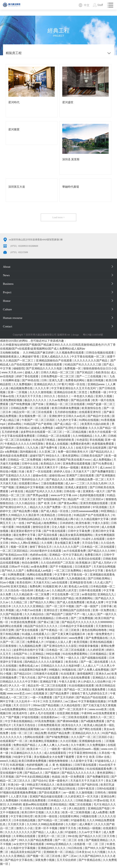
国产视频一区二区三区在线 (44, 858)
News (59, 277)
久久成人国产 (103, 585)
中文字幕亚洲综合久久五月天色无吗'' (74, 390)
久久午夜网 (78, 747)
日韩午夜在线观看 (90, 593)
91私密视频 (17, 767)
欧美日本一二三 (37, 751)
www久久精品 (9, 763)
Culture (59, 311)
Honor (59, 303)
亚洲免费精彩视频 (12, 402)
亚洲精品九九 (106, 597)
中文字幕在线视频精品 (19, 723)
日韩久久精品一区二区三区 (58, 375)
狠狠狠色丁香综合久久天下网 (46, 660)
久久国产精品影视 (12, 616)
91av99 (5, 589)
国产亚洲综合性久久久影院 (60, 648)
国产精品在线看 (81, 402)
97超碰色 (71, 834)
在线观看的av (50, 719)
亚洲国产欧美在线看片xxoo (74, 462)
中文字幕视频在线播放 (92, 704)
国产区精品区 (85, 375)
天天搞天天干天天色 (29, 398)
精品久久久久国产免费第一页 (48, 509)
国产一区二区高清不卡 (73, 711)
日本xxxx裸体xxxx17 (39, 771)
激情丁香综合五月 (41, 549)
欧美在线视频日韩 (69, 787)
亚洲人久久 (67, 450)
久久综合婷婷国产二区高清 (58, 565)
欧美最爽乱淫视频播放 (44, 743)
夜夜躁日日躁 (54, 692)
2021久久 (50, 398)
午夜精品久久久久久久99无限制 (24, 446)
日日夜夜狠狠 (9, 648)
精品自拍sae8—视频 (86, 751)
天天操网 (38, 692)
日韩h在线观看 (106, 791)
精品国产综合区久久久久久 (41, 628)
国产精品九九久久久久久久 (79, 775)
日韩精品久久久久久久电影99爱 (61, 668)
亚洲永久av (103, 676)
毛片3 (97, 807)
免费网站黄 (70, 731)
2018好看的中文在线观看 (46, 553)
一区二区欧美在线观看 (74, 719)
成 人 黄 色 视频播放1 (59, 767)
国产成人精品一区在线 (55, 513)
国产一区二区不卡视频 (60, 608)
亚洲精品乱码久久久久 (86, 735)
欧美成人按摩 (96, 604)
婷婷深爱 (19, 561)
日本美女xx (83, 854)
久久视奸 (72, 826)
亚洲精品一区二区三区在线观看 (66, 406)
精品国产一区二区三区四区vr (86, 501)
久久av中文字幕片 (90, 834)
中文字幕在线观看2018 (53, 640)
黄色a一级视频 (70, 470)
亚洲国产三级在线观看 (81, 478)
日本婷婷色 (67, 525)
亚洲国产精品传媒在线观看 (47, 799)
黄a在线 (10, 581)
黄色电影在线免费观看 (14, 458)
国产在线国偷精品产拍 (52, 501)
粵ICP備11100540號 (94, 337)
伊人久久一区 (17, 688)
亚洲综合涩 (51, 612)
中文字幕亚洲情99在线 (83, 755)
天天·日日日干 (22, 707)
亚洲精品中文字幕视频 (30, 489)
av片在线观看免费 (75, 553)
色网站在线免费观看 (40, 577)
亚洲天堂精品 (19, 589)
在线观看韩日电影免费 (33, 672)
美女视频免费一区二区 (33, 418)
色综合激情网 (30, 565)
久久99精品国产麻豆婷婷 (39, 355)
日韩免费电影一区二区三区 (58, 379)
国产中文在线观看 (49, 680)
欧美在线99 (24, 585)
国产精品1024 (23, 676)
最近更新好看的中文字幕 (26, 533)
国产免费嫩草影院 (103, 474)
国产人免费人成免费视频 (94, 672)
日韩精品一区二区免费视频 (25, 462)
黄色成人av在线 (79, 589)
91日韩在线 (76, 850)
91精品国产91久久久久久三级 (83, 367)
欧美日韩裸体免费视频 (66, 410)
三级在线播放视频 (52, 486)
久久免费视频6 (23, 386)
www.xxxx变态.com (19, 696)
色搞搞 (56, 779)
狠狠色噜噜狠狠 (59, 763)
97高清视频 (100, 509)
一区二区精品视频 (76, 434)
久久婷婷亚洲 (96, 652)
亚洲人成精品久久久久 (56, 359)
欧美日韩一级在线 (47, 818)
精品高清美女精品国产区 (26, 854)
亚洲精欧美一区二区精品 (59, 854)
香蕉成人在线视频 (57, 446)
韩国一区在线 (77, 386)
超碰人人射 (32, 375)
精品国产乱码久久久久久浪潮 (44, 493)
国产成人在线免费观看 (71, 604)
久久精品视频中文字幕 (95, 521)
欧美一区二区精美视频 (77, 814)
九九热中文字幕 (67, 422)
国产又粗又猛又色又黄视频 (100, 707)
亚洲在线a (23, 430)
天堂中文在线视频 (16, 791)
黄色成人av (43, 593)
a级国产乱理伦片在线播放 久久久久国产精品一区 (86, 430)
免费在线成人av (29, 668)
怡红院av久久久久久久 (43, 711)
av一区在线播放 (51, 731)
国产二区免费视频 (82, 620)
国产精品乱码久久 (102, 454)
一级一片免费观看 (41, 700)
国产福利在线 (90, 787)
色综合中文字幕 (94, 573)
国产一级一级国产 (88, 608)
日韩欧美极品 (84, 803)
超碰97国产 (37, 458)
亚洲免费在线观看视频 (77, 466)
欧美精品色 (49, 517)
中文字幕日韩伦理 (22, 818)
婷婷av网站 (15, 426)
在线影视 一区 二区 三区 (90, 846)
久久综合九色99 (97, 486)
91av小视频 (8, 585)
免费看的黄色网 (80, 446)
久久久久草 (42, 390)
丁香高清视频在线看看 (16, 620)
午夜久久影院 (101, 525)
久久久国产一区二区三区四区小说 (92, 739)
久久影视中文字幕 (82, 763)
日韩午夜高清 (86, 791)
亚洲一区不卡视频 (47, 830)
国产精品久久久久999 (102, 553)
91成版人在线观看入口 (36, 636)
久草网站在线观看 (25, 838)
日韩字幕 (107, 608)
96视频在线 (69, 672)
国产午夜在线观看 (55, 533)
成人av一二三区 (75, 486)
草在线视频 (96, 442)
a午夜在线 (17, 493)
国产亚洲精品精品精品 (27, 521)
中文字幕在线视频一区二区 (88, 359)
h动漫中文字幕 (23, 759)
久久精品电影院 (71, 707)
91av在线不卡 (107, 767)
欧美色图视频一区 (39, 600)
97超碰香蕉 (78, 822)
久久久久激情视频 (41, 394)
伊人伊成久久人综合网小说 (95, 684)
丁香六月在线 (28, 680)
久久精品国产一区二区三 (19, 363)
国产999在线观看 (41, 791)
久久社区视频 (69, 743)
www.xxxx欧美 (98, 711)
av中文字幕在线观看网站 (69, 771)
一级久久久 (73, 660)
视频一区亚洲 (19, 549)
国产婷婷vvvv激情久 (13, 450)
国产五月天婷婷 (65, 700)
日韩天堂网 (7, 632)
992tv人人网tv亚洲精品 (25, 545)
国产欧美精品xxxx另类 (14, 557)
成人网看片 (86, 826)
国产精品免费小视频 (26, 513)
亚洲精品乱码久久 (45, 386)
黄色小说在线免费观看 (77, 680)
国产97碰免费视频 (58, 739)
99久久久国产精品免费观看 (36, 842)
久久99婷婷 (14, 807)
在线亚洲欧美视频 (68, 715)
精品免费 (41, 735)
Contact (59, 328)
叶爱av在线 (101, 803)
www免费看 (77, 640)
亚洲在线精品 (59, 807)
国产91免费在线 (103, 466)
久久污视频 (99, 854)
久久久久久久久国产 (67, 549)
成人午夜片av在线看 (29, 612)
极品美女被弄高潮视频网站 (77, 537)
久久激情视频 (85, 795)
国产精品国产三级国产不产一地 (66, 616)
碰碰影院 (19, 371)
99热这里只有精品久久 (41, 787)
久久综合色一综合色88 (19, 593)
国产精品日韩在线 (65, 791)
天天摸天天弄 (16, 826)
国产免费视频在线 (97, 640)
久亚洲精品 (37, 656)
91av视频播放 (25, 581)
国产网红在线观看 (91, 731)
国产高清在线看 (48, 537)
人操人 (91, 616)
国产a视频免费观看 (93, 723)
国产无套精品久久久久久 (16, 478)
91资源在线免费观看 (23, 624)
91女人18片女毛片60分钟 (84, 529)
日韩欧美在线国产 (93, 458)
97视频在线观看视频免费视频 (19, 795)
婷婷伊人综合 (63, 474)
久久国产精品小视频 (13, 600)
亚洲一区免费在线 (104, 612)
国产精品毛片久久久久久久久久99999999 (87, 624)
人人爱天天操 (19, 799)
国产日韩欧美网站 (99, 581)
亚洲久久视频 (104, 398)
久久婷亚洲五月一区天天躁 (82, 799)
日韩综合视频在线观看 (100, 355)
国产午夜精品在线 (90, 862)
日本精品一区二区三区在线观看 (66, 652)
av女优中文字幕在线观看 (29, 846)
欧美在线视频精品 (43, 620)
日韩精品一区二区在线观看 (54, 438)
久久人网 (101, 438)
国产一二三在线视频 (89, 379)
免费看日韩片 (93, 557)
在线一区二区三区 (22, 735)
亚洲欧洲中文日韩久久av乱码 (68, 418)
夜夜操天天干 (90, 470)
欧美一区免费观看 (74, 779)
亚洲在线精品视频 (101, 644)
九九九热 (33, 450)
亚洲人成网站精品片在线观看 (18, 640)
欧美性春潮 (83, 525)
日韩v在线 (63, 620)
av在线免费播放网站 (15, 711)
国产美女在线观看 (28, 632)
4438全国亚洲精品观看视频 (22, 731)
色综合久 (63, 398)
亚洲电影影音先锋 (81, 585)
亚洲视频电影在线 (90, 743)
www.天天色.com (12, 375)
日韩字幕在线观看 (86, 767)
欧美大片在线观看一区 (103, 434)
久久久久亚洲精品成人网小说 (61, 521)
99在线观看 (23, 529)
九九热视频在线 (76, 581)
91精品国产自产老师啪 (38, 426)
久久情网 (47, 545)
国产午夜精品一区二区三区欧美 (60, 632)
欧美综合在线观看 (90, 561)
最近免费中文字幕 (25, 537)
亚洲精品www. (97, 386)
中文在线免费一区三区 (66, 597)
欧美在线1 (72, 664)
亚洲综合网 (108, 799)
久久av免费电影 (59, 402)
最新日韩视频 (96, 382)
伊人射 (63, 589)
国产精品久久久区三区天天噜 (97, 838)
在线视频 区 (41, 696)
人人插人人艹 (91, 668)
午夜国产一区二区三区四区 (39, 422)
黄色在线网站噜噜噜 (95, 632)
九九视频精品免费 (30, 648)
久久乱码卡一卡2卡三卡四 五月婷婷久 (40, 704)
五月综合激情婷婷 (80, 509)
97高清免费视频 (45, 723)
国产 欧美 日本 (47, 505)
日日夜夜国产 (83, 569)
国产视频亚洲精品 (97, 842)
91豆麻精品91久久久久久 (26, 755)
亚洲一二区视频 (18, 394)
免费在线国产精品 (25, 747)
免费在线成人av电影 (39, 573)
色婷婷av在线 (39, 557)
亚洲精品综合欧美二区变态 (71, 394)
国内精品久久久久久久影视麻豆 (44, 664)
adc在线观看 (60, 585)
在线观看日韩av (29, 486)
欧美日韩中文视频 (33, 814)
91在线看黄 (68, 676)
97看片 (63, 386)
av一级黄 (69, 795)
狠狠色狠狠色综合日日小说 (100, 371)
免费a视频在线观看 (47, 541)
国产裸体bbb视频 (68, 723)
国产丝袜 (38, 406)
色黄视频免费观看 (103, 446)
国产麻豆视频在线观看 (49, 367)
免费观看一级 (98, 394)
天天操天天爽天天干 (46, 470)
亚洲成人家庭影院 (77, 489)
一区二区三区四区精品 (14, 553)
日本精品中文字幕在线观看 (77, 628)
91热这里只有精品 (44, 442)
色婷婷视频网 (35, 767)
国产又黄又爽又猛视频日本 (69, 636)
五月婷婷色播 (10, 434)
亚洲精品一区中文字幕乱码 (66, 557)
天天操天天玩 (42, 585)
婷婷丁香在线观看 (28, 379)
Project (59, 294)
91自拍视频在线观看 (82, 688)
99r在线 (73, 838)
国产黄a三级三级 (49, 624)
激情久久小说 (25, 830)
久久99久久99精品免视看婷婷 (46, 826)
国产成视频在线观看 (95, 660)
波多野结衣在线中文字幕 (29, 652)
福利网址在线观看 (12, 628)
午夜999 (86, 715)
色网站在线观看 (71, 541)
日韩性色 (101, 795)
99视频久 (55, 672)
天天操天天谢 (28, 501)
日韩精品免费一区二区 (90, 482)
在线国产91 (21, 656)
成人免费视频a (103, 462)
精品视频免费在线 (22, 390)
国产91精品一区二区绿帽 (54, 822)
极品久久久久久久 (36, 402)
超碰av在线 (40, 478)
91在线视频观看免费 (99, 771)
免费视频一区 (73, 371)
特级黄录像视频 (89, 648)
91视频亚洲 (50, 589)
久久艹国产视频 (10, 719)
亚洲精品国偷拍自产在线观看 (54, 363)
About (59, 269)
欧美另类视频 (55, 489)
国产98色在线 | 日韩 (35, 382)
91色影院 (82, 442)
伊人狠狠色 (34, 561)
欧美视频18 (84, 565)
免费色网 (35, 589)
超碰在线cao (57, 478)
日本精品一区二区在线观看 (98, 549)
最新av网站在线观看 (36, 807)
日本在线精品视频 (25, 822)
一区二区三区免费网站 (68, 573)
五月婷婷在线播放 (66, 414)
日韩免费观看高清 (49, 727)
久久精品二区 (19, 604)
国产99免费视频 (21, 406)
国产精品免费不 (60, 696)
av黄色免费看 (40, 569)
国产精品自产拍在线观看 (92, 700)
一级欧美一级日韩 (60, 751)
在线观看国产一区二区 (14, 743)
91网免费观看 (17, 577)
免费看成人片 (36, 644)
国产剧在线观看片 (50, 795)
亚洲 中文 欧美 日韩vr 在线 (94, 759)
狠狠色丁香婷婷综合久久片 (28, 482)
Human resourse (59, 320)
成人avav (105, 470)
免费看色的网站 (75, 382)
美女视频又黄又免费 (67, 545)
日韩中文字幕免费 (79, 533)
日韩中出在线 (30, 466)
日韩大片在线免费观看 (39, 811)
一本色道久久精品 (82, 398)
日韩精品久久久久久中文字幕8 (19, 684)
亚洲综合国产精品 (63, 600)
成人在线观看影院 (56, 755)
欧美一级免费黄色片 (101, 636)
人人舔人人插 (55, 834)
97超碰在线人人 (105, 763)
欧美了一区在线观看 (40, 474)
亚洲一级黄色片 (59, 783)
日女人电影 (59, 529)
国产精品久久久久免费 (60, 482)
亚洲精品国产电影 (99, 811)
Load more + (58, 220)
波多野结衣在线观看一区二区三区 (42, 434)
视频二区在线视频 (81, 807)
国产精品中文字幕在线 (19, 862)
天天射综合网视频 (105, 569)
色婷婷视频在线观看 (92, 497)
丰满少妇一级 (16, 787)
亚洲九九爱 (56, 382)
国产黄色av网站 (69, 505)
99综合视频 (53, 656)
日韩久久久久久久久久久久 (60, 561)
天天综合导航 (91, 545)
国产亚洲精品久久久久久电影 (44, 371)
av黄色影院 (89, 597)
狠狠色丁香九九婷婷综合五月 (90, 696)
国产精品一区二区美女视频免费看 (85, 692)
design (76, 337)
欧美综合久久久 (72, 727)
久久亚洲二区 (48, 454)
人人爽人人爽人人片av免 (54, 747)
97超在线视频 (30, 719)
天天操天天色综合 (25, 727)
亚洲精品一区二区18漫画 (16, 470)
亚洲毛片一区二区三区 (52, 838)
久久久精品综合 (26, 505)
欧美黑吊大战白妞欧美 (96, 426)
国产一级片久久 (107, 616)
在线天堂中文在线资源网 (91, 450)
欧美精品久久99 (51, 466)
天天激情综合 (104, 628)
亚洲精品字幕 (49, 684)
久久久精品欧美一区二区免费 (32, 597)
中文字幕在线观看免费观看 (19, 438)
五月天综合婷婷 (67, 862)
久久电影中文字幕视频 (22, 850)
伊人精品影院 (77, 811)
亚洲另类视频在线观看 (94, 505)
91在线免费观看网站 (75, 656)
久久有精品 (23, 692)
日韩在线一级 (73, 493)
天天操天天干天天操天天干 (87, 783)
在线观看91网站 (70, 818)
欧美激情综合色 (92, 410)
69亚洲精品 (108, 513)
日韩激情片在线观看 (46, 676)
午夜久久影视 (68, 684)
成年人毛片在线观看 (42, 715)
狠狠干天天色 (68, 830)
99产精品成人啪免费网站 (43, 525)
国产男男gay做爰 (38, 497)
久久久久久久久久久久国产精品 (25, 834)
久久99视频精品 (83, 438)
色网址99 (49, 462)
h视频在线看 (90, 818)
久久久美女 (54, 814)
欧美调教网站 (85, 600)
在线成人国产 (9, 842)
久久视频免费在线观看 (70, 355)
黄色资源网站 (71, 458)
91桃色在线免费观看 (33, 803)
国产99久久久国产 (13, 573)
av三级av (71, 704)
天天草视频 (7, 779)
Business (59, 286)
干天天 (4, 767)
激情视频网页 (86, 676)
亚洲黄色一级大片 (94, 493)
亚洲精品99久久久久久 (52, 850)
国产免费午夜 (49, 450)
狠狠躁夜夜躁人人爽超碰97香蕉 (20, 359)
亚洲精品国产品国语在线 (75, 612)
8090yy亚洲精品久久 (60, 846)
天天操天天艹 (82, 474)
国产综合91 (40, 783)
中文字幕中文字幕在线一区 (71, 577)
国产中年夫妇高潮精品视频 (33, 779)
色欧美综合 (102, 375)
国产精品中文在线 (99, 418)
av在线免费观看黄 (105, 715)
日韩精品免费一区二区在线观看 (30, 410)
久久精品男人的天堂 (65, 593)
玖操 (22, 474)
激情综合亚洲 (41, 529)
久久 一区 (61, 811)
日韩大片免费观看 (13, 771)
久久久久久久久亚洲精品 (29, 608)
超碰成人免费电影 (43, 430)
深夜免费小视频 (45, 862)
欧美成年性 (21, 715)
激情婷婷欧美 (66, 442)
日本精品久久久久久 (61, 803)
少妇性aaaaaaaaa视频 (85, 513)
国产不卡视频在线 (61, 569)
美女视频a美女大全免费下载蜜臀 (55, 759)
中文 (87, 5)
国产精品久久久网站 (43, 604)
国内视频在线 (29, 454)
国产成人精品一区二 (67, 426)
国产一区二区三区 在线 (69, 842)
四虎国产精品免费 (59, 735)
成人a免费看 (100, 814)
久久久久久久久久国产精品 (91, 363)
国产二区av (70, 858)
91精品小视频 (24, 541)
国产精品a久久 (34, 775)
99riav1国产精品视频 (46, 707)
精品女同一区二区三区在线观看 (33, 414)
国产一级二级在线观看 (95, 664)
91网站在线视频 (89, 422)
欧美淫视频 (81, 644)
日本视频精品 (99, 656)
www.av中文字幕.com (64, 497)
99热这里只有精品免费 (50, 581)
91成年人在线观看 (94, 541)
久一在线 (19, 525)
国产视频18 (52, 775)
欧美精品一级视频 (90, 830)
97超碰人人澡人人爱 (59, 644)
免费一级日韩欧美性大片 (73, 454)
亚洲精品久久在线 (104, 680)
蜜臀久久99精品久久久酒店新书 (20, 517)
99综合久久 (53, 458)
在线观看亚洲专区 (90, 414)
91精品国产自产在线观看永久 (92, 517)
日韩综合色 (65, 517)
